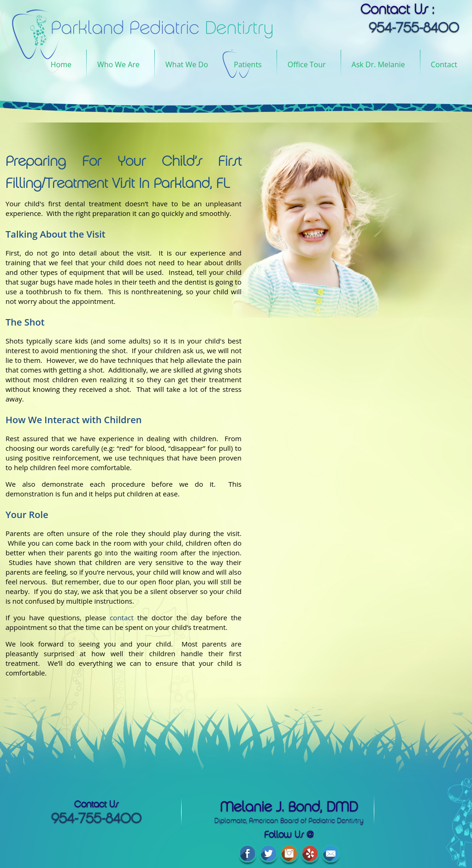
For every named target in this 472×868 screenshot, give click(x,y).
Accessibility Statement (263, 847)
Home (61, 64)
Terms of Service (197, 847)
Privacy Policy (145, 847)
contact (122, 618)
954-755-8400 (78, 818)
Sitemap (316, 847)
